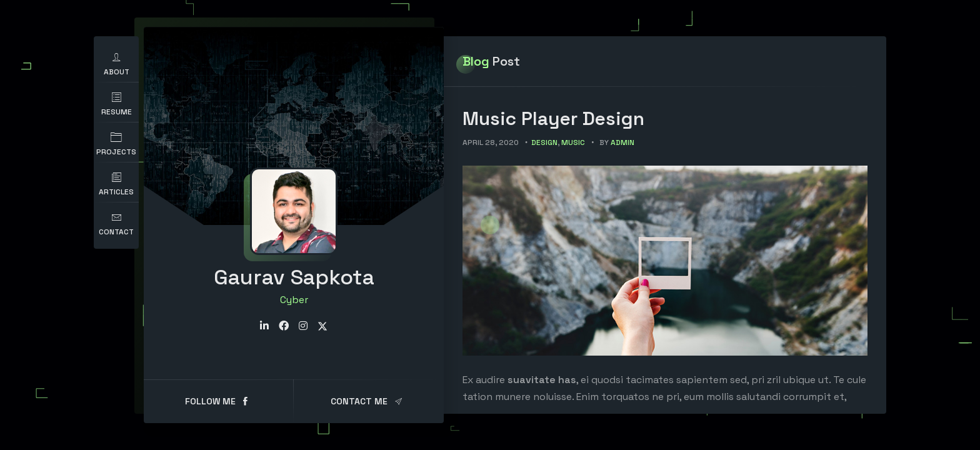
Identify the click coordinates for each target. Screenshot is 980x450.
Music (573, 142)
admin (622, 142)
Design (544, 142)
